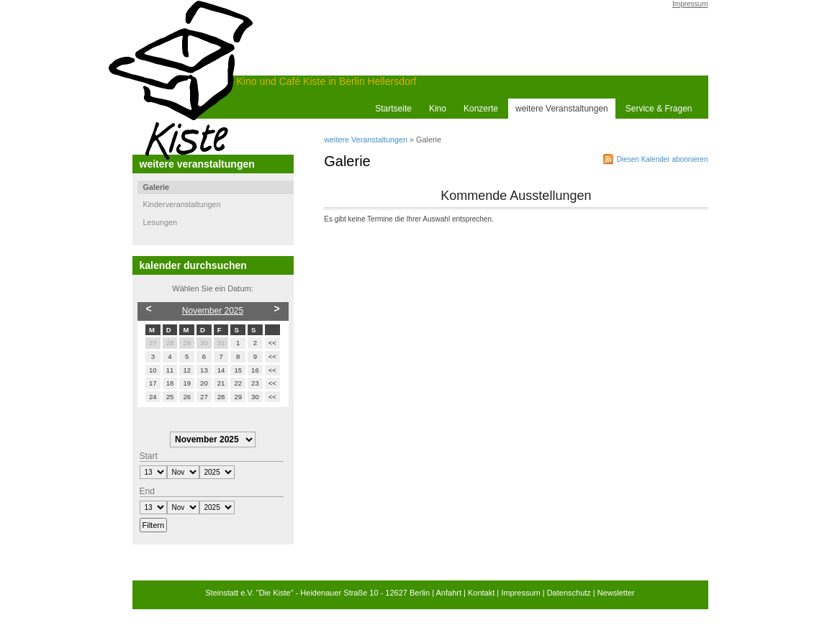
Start (149, 456)
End (147, 491)
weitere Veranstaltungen (366, 140)
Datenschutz (569, 593)
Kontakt (481, 593)
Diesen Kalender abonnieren (663, 159)
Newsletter (616, 593)
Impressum (690, 4)
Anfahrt (449, 593)
